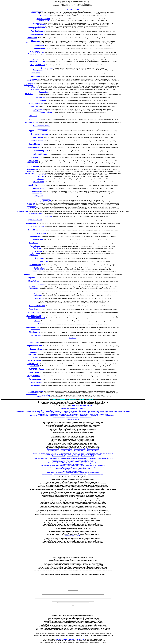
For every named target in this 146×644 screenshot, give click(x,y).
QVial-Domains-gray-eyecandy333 (51, 467)
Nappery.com (47, 200)
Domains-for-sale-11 (110, 416)
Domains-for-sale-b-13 (66, 454)
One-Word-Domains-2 (52, 463)
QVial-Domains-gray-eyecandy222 (95, 466)
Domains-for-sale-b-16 (59, 456)
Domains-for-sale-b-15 (95, 454)
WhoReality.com (35, 386)
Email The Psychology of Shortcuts (82, 405)
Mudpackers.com (37, 191)
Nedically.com (31, 203)
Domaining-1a (49, 411)
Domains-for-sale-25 (66, 453)
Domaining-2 (58, 411)
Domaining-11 (58, 410)
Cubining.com (40, 57)
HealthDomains (57, 460)
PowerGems (81, 639)
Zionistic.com (39, 397)
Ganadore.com (40, 109)
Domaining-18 (30, 411)
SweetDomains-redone (71, 473)
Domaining (82, 409)
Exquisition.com (40, 97)
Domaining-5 (77, 411)
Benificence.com (44, 20)
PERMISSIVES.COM (37, 11)
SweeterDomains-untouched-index (89, 473)
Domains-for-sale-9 (78, 453)
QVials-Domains (88, 467)
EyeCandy (58, 639)
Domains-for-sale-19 (93, 449)
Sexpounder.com (36, 329)
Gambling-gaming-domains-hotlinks (59, 459)
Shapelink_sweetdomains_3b (81, 468)
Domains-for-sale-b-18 (87, 456)
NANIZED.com (46, 199)
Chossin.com (30, 43)
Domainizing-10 (103, 413)
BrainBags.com (39, 269)
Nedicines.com (34, 207)
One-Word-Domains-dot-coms (68, 463)
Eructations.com (34, 88)
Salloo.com (37, 321)
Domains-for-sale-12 (59, 417)
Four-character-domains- (40, 459)
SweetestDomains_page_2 (61, 474)
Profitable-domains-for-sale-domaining (72, 464)
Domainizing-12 (53, 414)
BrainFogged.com (39, 268)
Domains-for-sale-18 (80, 449)
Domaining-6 (86, 411)
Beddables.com (44, 14)
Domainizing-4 (84, 414)
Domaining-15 (97, 410)
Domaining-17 (20, 411)
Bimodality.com (42, 26)
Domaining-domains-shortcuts (78, 413)
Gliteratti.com (37, 111)
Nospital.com (30, 209)
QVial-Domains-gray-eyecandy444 (72, 467)
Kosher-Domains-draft (59, 461)
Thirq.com (35, 357)
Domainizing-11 (42, 414)
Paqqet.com (37, 294)
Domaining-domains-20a (60, 413)
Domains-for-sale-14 (86, 417)
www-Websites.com (31, 394)
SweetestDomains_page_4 (95, 474)
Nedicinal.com (31, 205)
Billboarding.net (41, 25)
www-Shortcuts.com (37, 391)
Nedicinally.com (31, 206)
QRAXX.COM (35, 12)
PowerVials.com (34, 288)
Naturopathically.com (41, 202)
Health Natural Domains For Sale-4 (73, 460)
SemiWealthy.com (36, 335)
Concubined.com (39, 46)
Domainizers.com (43, 129)
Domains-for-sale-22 (93, 450)
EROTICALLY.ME (28, 85)
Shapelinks (71, 639)
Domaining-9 (113, 411)
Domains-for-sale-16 (53, 449)
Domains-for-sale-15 (73, 420)
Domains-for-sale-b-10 (92, 453)
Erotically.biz (32, 84)
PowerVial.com (33, 287)
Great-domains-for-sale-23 (105, 459)
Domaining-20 (68, 411)
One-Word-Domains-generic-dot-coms (89, 463)
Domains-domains (72, 416)
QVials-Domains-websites (64, 468)
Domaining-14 (87, 410)
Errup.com (30, 86)
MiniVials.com (42, 284)
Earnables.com (31, 81)
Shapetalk (65, 639)
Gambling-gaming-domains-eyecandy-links (84, 459)
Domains (62, 416)
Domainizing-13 (64, 414)
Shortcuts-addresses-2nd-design (72, 471)
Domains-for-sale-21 (79, 450)
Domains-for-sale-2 (53, 450)
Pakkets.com (32, 291)
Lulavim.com (42, 175)
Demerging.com (38, 70)
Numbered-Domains (73, 461)
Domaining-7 (95, 411)
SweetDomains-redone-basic (55, 473)
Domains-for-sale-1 (84, 416)
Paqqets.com (38, 295)
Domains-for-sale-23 (39, 453)
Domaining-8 (104, 411)
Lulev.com (41, 176)
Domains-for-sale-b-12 (51, 454)
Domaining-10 (48, 410)
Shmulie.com (73, 338)
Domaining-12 (68, 410)
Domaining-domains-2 (45, 413)
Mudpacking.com (37, 193)
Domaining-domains (124, 411)
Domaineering (65, 409)
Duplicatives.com (35, 79)
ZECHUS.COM (46, 395)
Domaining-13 (77, 410)
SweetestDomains (47, 474)
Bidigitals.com (37, 23)
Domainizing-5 (94, 414)
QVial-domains (61, 466)
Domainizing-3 (74, 414)
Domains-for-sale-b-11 (107, 453)
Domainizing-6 (104, 414)
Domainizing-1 (92, 413)
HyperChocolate (89, 460)
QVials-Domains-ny (100, 467)
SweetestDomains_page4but (73, 536)
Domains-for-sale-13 (72, 417)
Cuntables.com (38, 60)
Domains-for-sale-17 (66, 449)
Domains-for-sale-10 (97, 416)
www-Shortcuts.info (34, 393)
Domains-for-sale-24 (52, 453)
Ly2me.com (40, 179)
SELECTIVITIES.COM (73, 10)
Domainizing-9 (54, 416)
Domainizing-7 (34, 416)
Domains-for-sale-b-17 (73, 456)
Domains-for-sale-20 (66, 450)
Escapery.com (35, 89)
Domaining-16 (107, 410)
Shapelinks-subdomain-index (73, 470)
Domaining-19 (39, 411)
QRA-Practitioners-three (48, 466)
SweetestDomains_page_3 (78, 474)
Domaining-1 (39, 410)
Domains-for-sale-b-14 (80, 454)
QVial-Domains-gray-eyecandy (75, 466)
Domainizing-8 (44, 416)
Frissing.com (34, 107)
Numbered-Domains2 (87, 461)
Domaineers (74, 409)
